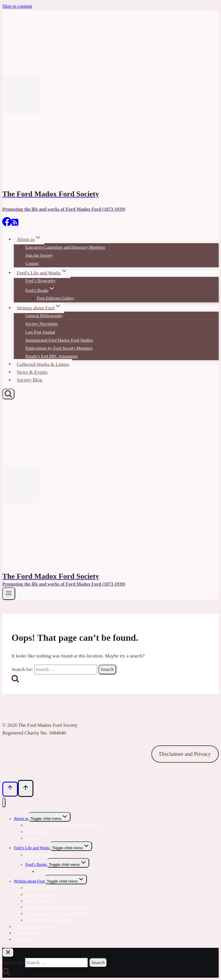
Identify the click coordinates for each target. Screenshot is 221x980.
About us (21, 819)
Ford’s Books (36, 865)
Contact (32, 263)
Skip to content (17, 6)
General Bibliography (44, 316)
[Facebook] (7, 224)
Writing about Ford (29, 881)
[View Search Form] (8, 394)
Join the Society (39, 255)
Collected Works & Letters (43, 364)
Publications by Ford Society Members (59, 348)
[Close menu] (4, 802)
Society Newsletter (42, 324)
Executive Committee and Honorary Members (65, 247)
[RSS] (15, 224)
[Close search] (8, 953)
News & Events (32, 372)
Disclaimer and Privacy (185, 754)
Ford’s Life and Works (32, 848)
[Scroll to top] (10, 789)
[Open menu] (9, 594)
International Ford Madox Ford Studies (59, 340)
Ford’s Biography (40, 281)
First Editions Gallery (56, 298)
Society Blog (29, 380)
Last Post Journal (40, 332)
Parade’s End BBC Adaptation (52, 356)
